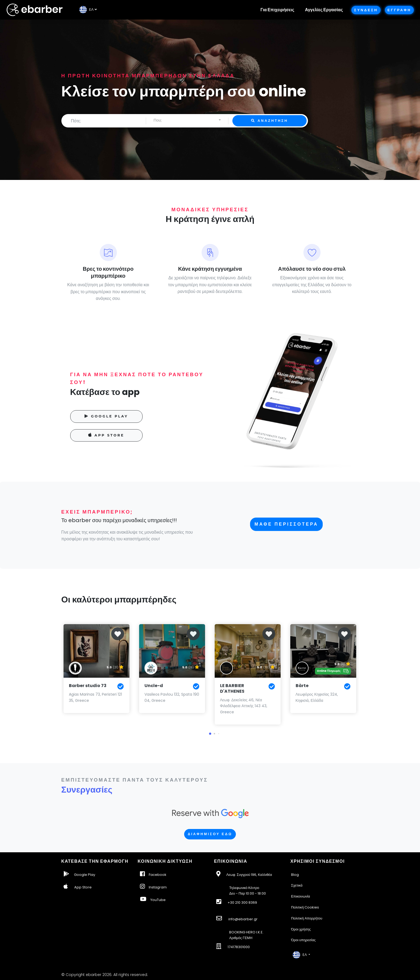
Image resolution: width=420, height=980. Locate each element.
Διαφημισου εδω (210, 834)
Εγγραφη (399, 10)
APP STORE (106, 435)
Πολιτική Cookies (305, 907)
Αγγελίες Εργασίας (324, 10)
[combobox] (187, 120)
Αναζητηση (270, 121)
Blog (295, 875)
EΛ (86, 10)
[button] (210, 734)
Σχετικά (297, 885)
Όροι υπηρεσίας (303, 940)
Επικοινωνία (301, 896)
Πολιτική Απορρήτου (307, 918)
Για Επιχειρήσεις (277, 10)
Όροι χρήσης (301, 929)
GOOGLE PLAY (106, 416)
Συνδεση (366, 10)
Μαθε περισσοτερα (287, 524)
